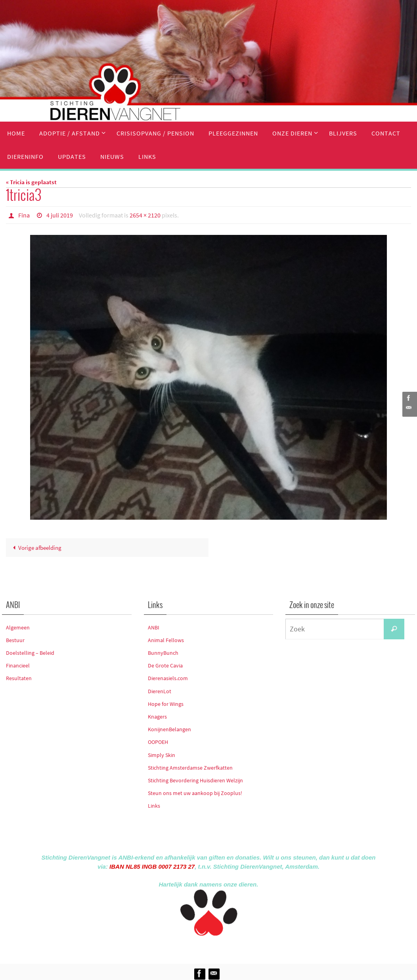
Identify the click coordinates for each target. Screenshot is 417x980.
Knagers (157, 717)
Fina (24, 215)
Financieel (18, 665)
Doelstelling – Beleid (30, 653)
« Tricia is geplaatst (31, 182)
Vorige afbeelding (36, 548)
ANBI (154, 627)
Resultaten (19, 678)
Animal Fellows (166, 640)
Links (154, 806)
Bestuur (15, 640)
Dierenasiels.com (168, 678)
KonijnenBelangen (169, 729)
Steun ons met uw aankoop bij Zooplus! (195, 793)
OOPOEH (158, 742)
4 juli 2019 (60, 215)
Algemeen (18, 627)
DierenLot (160, 691)
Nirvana (219, 948)
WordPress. (245, 948)
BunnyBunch (163, 653)
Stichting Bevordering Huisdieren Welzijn (195, 780)
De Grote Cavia (165, 665)
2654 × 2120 (145, 215)
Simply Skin (162, 755)
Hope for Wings (166, 704)
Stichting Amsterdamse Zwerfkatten (190, 768)
